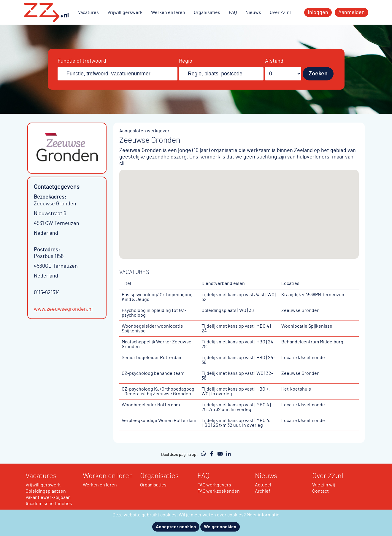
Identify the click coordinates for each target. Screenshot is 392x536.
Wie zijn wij (324, 485)
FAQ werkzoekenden (219, 491)
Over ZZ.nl (280, 12)
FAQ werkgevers (214, 485)
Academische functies (49, 504)
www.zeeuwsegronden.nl (63, 309)
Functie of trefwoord (82, 61)
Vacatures (88, 12)
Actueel (263, 485)
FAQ (233, 12)
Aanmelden (351, 12)
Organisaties (207, 12)
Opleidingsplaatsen (46, 491)
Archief (263, 491)
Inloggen (318, 12)
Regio (186, 61)
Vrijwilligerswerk (125, 12)
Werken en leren (168, 12)
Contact (320, 491)
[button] (239, 209)
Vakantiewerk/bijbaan (48, 497)
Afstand (274, 61)
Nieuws (253, 12)
